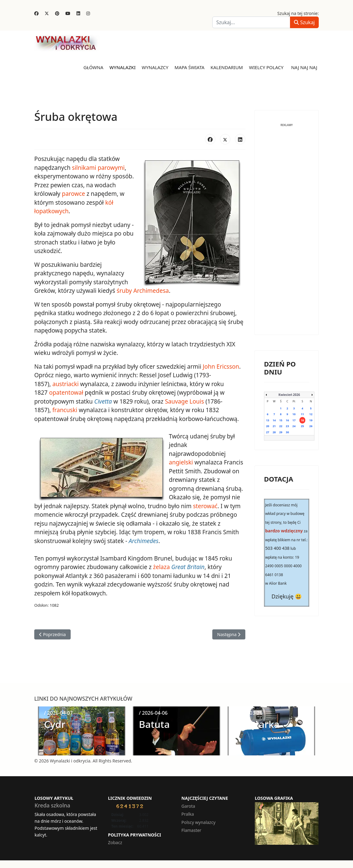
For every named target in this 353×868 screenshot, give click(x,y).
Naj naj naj (304, 67)
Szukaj (304, 22)
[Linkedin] (78, 13)
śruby (124, 291)
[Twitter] (47, 13)
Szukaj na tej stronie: (298, 13)
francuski (65, 410)
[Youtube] (68, 13)
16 (287, 420)
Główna (93, 67)
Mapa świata (190, 67)
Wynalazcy (155, 67)
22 (281, 426)
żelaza (161, 567)
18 (302, 420)
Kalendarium (227, 67)
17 (294, 420)
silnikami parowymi (98, 168)
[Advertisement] (287, 234)
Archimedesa (151, 291)
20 (268, 426)
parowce (73, 194)
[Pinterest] (57, 13)
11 (302, 414)
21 (274, 426)
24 (294, 426)
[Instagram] (88, 13)
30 (287, 432)
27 (268, 432)
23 (287, 426)
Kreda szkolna (52, 805)
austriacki (65, 384)
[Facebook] (36, 13)
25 (302, 426)
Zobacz (115, 842)
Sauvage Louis (184, 401)
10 (294, 414)
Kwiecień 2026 (289, 395)
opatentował (66, 393)
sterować (205, 506)
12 (311, 414)
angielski (181, 462)
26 (311, 426)
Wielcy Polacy (266, 67)
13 (268, 420)
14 (274, 420)
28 (274, 432)
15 (281, 420)
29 (281, 432)
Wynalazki (123, 67)
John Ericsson (221, 367)
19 (311, 420)
